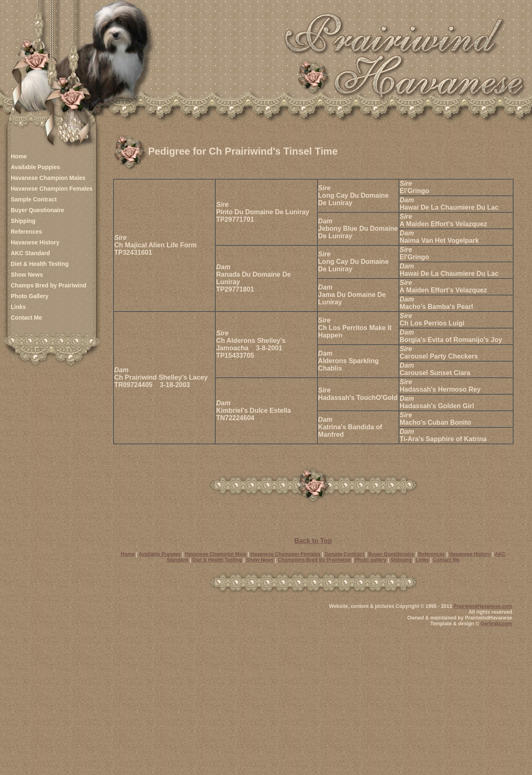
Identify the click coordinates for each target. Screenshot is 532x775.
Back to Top (313, 541)
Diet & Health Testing (40, 264)
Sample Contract (34, 199)
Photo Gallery (30, 296)
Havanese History (35, 242)
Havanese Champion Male (216, 554)
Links (18, 307)
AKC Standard (30, 253)
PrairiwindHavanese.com (483, 606)
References (26, 232)
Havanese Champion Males (48, 178)
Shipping (23, 221)
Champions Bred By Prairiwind (314, 560)
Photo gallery (371, 560)
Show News (27, 275)
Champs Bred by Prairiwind (49, 285)
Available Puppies (35, 167)
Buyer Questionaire (37, 210)
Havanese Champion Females (52, 189)
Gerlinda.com (496, 624)
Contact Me (26, 318)
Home (19, 156)
